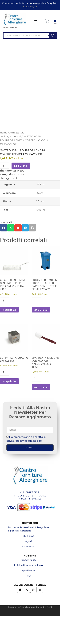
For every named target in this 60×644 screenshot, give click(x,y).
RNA (28, 603)
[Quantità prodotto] (5, 193)
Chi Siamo (28, 564)
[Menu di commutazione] (36, 21)
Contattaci (28, 574)
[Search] (53, 35)
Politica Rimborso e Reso (28, 593)
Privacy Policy (28, 588)
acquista (21, 193)
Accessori (15, 164)
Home (4, 160)
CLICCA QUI (30, 7)
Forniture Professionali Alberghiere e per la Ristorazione (28, 557)
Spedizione (28, 598)
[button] (4, 256)
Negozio (28, 569)
